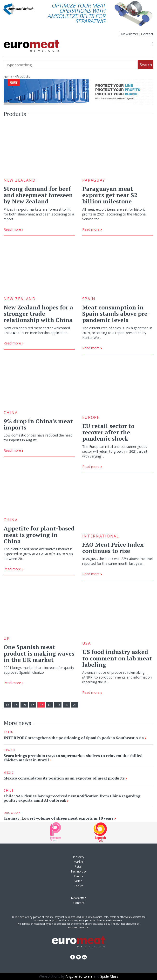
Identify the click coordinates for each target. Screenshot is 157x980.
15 (24, 705)
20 (66, 705)
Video (78, 881)
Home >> (10, 77)
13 (7, 705)
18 (49, 705)
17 (41, 705)
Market (78, 862)
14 (16, 705)
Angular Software (79, 976)
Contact (147, 34)
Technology (79, 871)
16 (33, 705)
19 (58, 705)
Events (79, 876)
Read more (14, 229)
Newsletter (130, 34)
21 (75, 705)
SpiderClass (109, 976)
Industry (79, 857)
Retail (78, 867)
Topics (79, 886)
